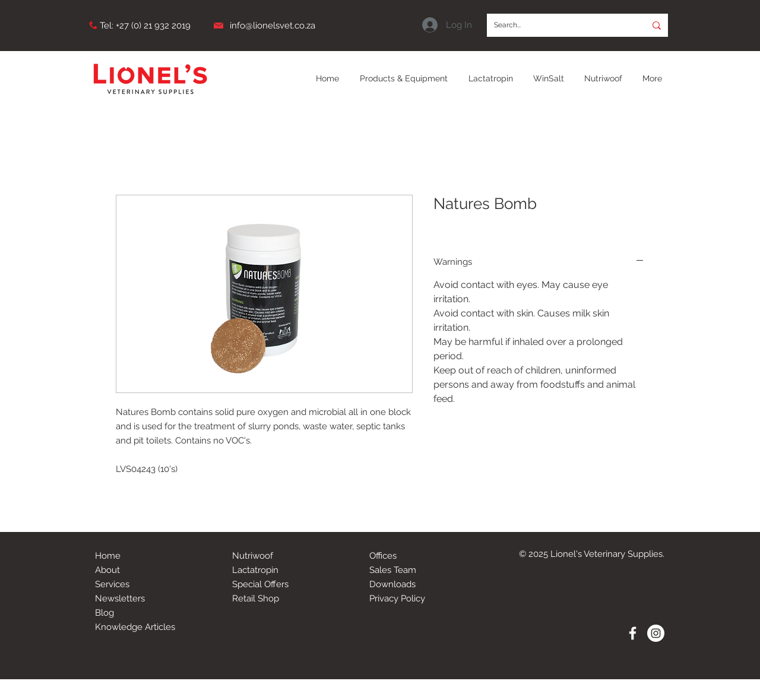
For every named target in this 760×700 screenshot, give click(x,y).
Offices (383, 556)
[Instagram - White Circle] (656, 633)
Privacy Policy (397, 598)
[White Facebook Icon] (633, 633)
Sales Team (393, 570)
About (107, 570)
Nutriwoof (253, 556)
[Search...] (557, 25)
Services (112, 584)
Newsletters (120, 598)
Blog (104, 613)
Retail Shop (256, 598)
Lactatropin (255, 570)
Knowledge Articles (135, 627)
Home (108, 556)
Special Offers (260, 584)
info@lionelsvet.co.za (273, 26)
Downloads (392, 584)
